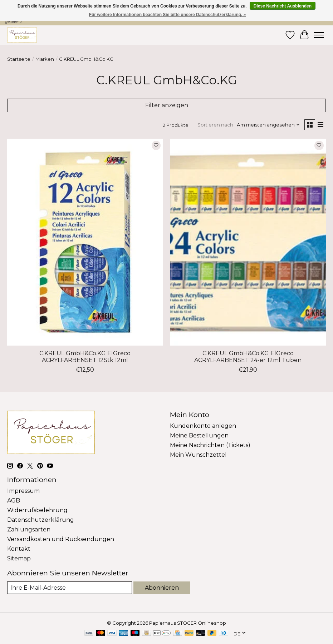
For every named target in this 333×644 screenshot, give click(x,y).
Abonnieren (162, 588)
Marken (45, 59)
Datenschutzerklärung (41, 520)
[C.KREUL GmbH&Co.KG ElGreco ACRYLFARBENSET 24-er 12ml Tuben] (248, 242)
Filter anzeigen (167, 105)
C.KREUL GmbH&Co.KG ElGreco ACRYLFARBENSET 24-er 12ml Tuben (248, 357)
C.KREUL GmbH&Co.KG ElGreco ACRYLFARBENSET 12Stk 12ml (85, 357)
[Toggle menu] (319, 35)
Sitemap (19, 558)
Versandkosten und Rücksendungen (61, 539)
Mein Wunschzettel (198, 455)
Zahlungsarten (29, 529)
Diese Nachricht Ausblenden (283, 6)
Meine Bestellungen (199, 435)
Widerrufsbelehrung (37, 510)
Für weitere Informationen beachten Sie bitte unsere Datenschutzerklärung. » (168, 15)
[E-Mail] (70, 588)
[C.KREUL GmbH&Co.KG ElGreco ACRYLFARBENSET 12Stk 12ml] (85, 242)
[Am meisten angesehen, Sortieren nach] (268, 125)
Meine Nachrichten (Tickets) (210, 445)
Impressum (23, 491)
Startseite (19, 59)
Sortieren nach (215, 125)
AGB (14, 501)
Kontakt (19, 549)
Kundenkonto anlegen (203, 426)
